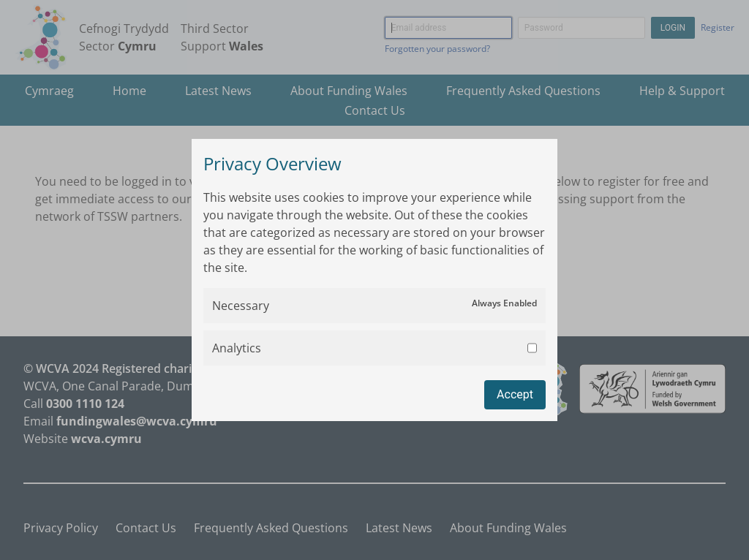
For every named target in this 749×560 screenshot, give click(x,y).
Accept (515, 394)
